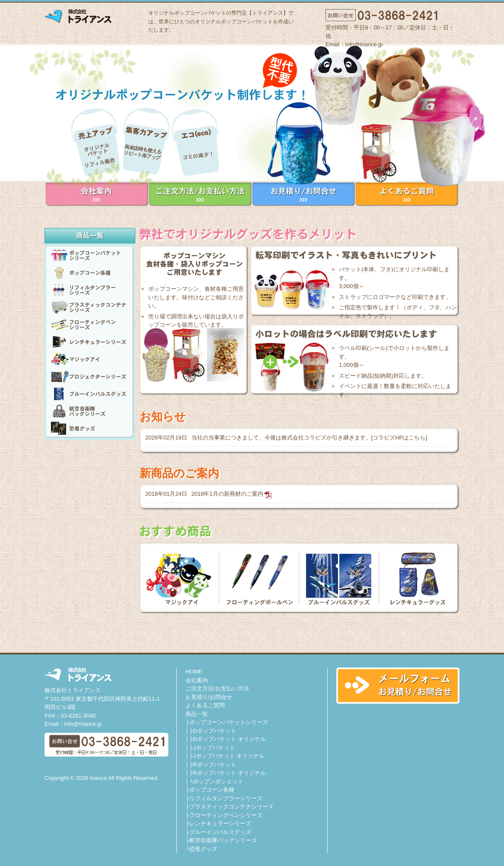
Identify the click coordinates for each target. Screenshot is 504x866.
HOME (194, 672)
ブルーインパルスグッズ (90, 394)
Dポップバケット (214, 731)
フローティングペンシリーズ (90, 324)
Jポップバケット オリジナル (229, 756)
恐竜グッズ (90, 428)
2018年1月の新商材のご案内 (227, 494)
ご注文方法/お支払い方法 (217, 688)
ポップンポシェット (218, 781)
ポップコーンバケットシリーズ (90, 255)
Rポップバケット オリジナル (229, 773)
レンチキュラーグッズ (415, 577)
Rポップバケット (214, 765)
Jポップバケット (214, 748)
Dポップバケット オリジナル (229, 739)
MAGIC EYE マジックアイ (182, 577)
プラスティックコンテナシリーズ (90, 307)
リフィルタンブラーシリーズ (90, 290)
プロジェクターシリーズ (90, 376)
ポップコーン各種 (90, 273)
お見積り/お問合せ (209, 697)
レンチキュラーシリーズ (90, 342)
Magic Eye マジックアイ (90, 359)
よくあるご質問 (205, 705)
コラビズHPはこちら (399, 438)
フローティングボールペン (259, 577)
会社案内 (197, 680)
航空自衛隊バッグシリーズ (90, 411)
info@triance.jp (83, 724)
